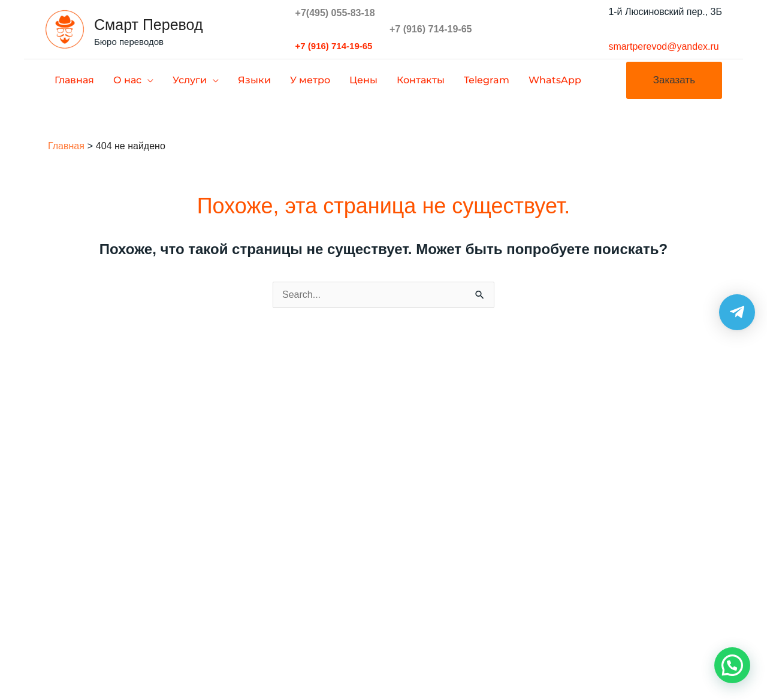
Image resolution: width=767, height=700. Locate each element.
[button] (674, 80)
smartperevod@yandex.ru (663, 46)
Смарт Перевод (149, 25)
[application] (147, 80)
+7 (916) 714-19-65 (334, 46)
